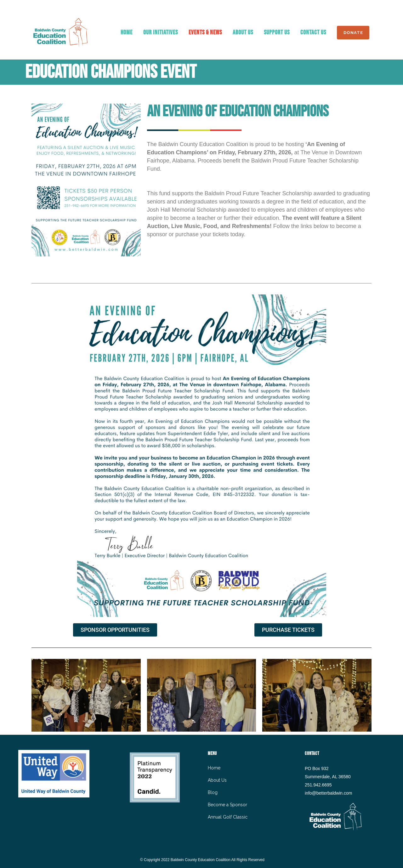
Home (214, 768)
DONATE (352, 33)
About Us (217, 780)
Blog (213, 792)
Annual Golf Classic (228, 817)
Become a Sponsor (227, 805)
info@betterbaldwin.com (328, 793)
